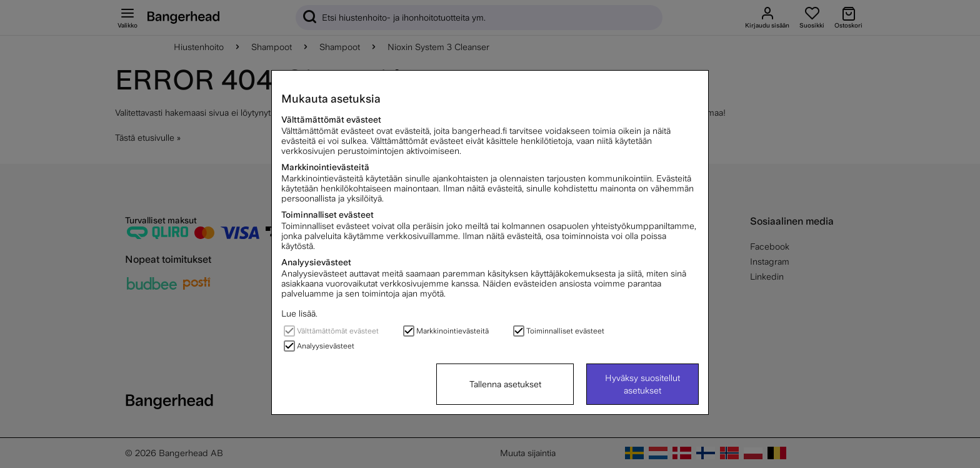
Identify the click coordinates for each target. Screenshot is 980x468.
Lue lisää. (299, 313)
